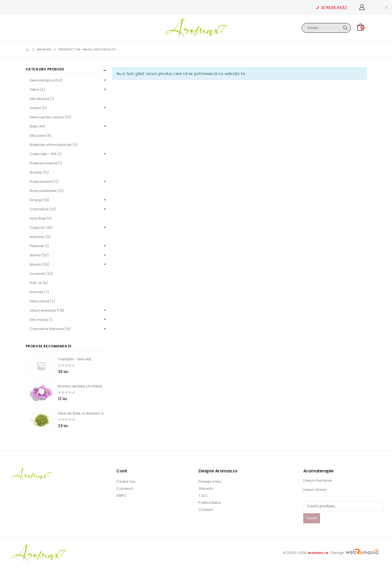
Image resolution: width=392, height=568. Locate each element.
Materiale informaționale (51, 145)
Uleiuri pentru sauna (47, 117)
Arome (35, 255)
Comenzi (124, 489)
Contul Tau (126, 482)
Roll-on (36, 283)
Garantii (206, 489)
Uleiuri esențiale (43, 310)
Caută (312, 518)
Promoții (37, 292)
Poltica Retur (210, 503)
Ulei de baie (39, 99)
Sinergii (36, 200)
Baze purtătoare (43, 191)
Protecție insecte (43, 163)
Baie (34, 126)
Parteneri (37, 246)
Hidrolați (37, 237)
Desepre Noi (210, 482)
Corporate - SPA (43, 154)
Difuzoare (38, 136)
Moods (36, 264)
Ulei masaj (39, 320)
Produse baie (41, 182)
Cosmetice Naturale (47, 329)
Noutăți (36, 172)
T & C (203, 496)
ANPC (121, 496)
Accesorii (38, 274)
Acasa (35, 108)
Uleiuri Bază (39, 301)
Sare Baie (38, 218)
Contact (206, 510)
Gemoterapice (42, 80)
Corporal (37, 228)
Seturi (34, 89)
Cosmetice (39, 209)
